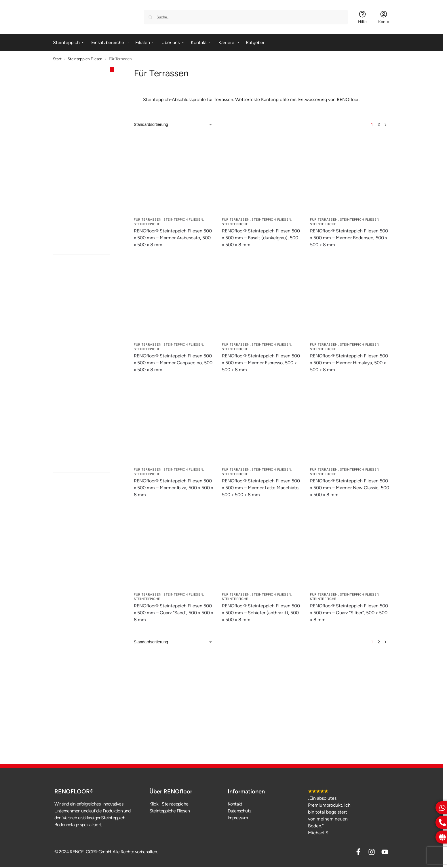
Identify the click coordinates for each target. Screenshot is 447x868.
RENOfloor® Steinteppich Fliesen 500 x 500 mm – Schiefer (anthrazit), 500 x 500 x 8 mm (261, 613)
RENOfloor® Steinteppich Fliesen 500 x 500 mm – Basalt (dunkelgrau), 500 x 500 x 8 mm (261, 238)
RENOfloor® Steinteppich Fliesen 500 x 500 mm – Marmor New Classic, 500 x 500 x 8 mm (350, 488)
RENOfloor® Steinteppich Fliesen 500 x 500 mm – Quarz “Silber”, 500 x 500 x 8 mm (349, 613)
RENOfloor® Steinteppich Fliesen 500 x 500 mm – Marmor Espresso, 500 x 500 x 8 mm (261, 363)
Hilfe (362, 17)
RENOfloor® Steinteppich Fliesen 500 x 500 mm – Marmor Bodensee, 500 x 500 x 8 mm (349, 238)
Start (57, 59)
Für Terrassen (148, 220)
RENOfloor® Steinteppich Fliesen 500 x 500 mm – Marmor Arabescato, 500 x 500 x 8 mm (173, 238)
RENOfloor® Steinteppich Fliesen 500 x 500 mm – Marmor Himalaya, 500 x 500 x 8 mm (349, 363)
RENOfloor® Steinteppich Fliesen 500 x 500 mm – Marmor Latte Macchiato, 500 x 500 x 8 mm (261, 488)
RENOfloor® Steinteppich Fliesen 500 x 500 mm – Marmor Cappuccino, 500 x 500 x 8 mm (173, 363)
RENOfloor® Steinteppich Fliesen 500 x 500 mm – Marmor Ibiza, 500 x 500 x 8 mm (174, 488)
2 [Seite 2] (379, 125)
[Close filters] (112, 70)
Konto (384, 17)
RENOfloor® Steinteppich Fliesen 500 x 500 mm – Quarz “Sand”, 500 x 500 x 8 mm (174, 613)
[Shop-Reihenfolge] (173, 125)
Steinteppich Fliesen (85, 59)
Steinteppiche (147, 224)
